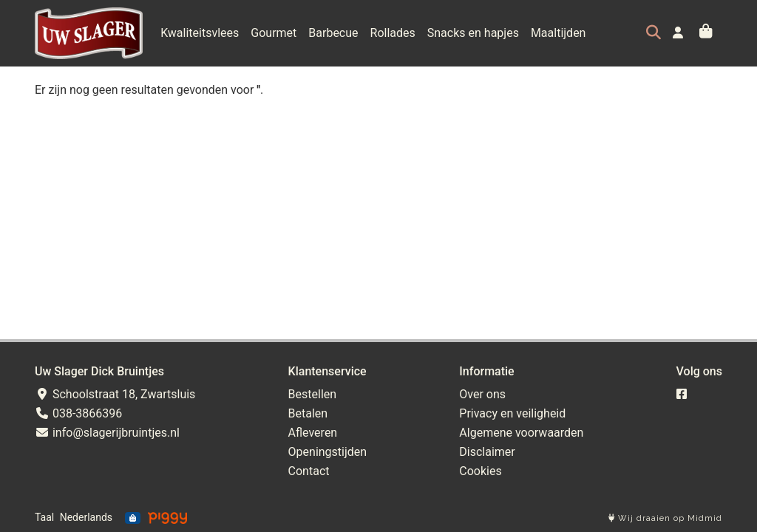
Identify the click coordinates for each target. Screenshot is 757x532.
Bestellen (313, 394)
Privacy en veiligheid (512, 413)
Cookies (480, 471)
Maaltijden (559, 33)
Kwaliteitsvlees (200, 33)
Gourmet (274, 33)
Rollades (393, 33)
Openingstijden (328, 452)
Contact (309, 471)
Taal (44, 517)
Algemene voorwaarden (521, 433)
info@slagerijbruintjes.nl (107, 433)
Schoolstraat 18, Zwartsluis (115, 394)
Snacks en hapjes (473, 33)
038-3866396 (78, 413)
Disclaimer (487, 452)
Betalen (308, 413)
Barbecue (333, 33)
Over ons (482, 394)
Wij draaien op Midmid (665, 518)
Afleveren (313, 433)
